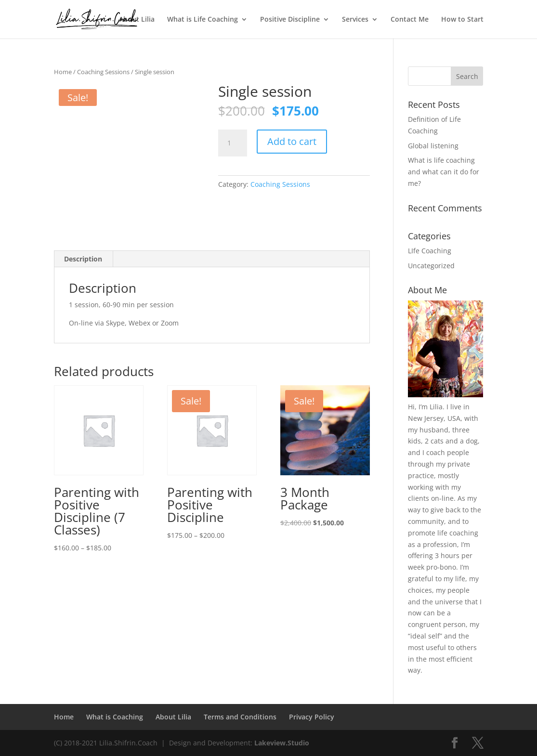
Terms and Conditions (240, 717)
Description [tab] (83, 259)
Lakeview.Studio (282, 743)
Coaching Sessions (103, 72)
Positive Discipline (290, 20)
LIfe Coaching (430, 251)
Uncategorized (431, 266)
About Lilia (137, 20)
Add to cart (292, 141)
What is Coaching (115, 717)
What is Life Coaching (203, 20)
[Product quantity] (233, 143)
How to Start (462, 20)
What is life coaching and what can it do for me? (444, 172)
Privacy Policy (312, 717)
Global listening (433, 146)
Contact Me (410, 20)
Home (63, 72)
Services (355, 20)
